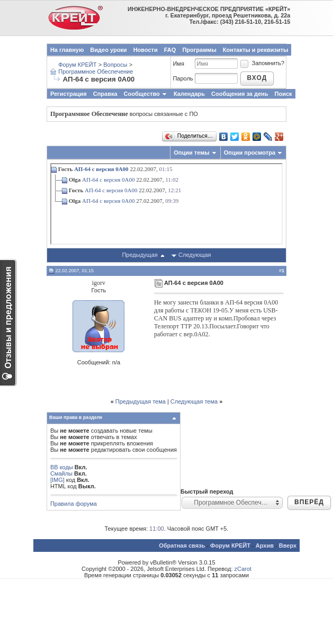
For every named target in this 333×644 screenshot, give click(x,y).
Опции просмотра (250, 153)
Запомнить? (262, 63)
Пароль (183, 78)
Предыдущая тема (141, 401)
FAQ (170, 50)
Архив (265, 545)
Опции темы (191, 153)
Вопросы (115, 65)
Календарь (189, 94)
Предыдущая (139, 255)
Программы (199, 50)
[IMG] (57, 480)
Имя (178, 64)
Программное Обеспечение (96, 71)
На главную (67, 50)
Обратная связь (182, 545)
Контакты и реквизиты (256, 50)
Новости (146, 50)
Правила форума (74, 504)
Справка (105, 94)
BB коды (62, 467)
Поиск (283, 94)
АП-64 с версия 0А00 (101, 169)
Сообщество (146, 94)
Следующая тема (194, 401)
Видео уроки (108, 50)
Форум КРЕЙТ (77, 65)
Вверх (288, 545)
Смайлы (61, 473)
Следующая (195, 255)
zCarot (243, 569)
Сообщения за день (240, 94)
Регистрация (69, 94)
